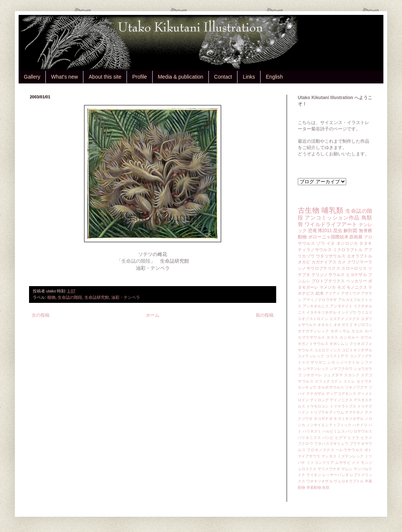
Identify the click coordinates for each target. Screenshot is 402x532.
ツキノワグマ (356, 387)
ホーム (153, 315)
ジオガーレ (313, 375)
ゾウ (321, 243)
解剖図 (350, 231)
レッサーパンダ (336, 475)
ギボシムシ (339, 344)
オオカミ (325, 325)
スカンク (352, 375)
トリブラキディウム (327, 412)
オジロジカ (347, 243)
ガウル (366, 337)
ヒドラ (353, 438)
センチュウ (307, 387)
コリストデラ (337, 356)
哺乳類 (332, 210)
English (274, 77)
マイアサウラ (309, 456)
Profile (140, 77)
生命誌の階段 (70, 297)
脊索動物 (314, 487)
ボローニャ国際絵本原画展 (335, 237)
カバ (368, 331)
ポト (368, 450)
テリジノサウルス (328, 275)
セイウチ (364, 381)
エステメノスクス (345, 319)
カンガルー (349, 337)
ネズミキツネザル (349, 419)
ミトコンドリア (320, 463)
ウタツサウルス (331, 256)
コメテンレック (311, 356)
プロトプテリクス (328, 281)
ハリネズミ (312, 431)
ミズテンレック (351, 456)
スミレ (350, 381)
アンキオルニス (316, 306)
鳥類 (367, 218)
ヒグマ (341, 438)
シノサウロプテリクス (319, 268)
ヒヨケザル (357, 275)
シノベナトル (348, 362)
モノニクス (357, 287)
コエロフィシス (328, 350)
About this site (105, 77)
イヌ (331, 243)
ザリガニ (318, 362)
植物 (51, 297)
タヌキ (366, 243)
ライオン (314, 475)
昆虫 (338, 231)
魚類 (326, 487)
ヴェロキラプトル (349, 481)
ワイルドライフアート (331, 224)
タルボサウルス (331, 387)
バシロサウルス (359, 431)
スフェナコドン (329, 381)
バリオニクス (310, 438)
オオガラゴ (343, 325)
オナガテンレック (314, 331)
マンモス (329, 456)
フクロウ (305, 444)
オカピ (304, 262)
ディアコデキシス (341, 394)
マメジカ (328, 287)
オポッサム (340, 331)
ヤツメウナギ (329, 469)
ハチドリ (360, 425)
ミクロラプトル (348, 250)
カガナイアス (324, 262)
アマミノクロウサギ (320, 300)
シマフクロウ (341, 369)
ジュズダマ (333, 375)
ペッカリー (357, 281)
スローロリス (354, 268)
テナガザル (316, 394)
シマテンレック (316, 369)
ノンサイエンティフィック (329, 425)
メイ (356, 463)
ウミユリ (365, 312)
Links (249, 77)
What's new (64, 77)
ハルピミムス (334, 431)
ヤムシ (347, 469)
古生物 (309, 210)
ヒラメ (366, 438)
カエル (357, 331)
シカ (331, 362)
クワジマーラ (360, 262)
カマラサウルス (312, 337)
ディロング (319, 400)
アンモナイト (341, 306)
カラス (332, 337)
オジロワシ (363, 325)
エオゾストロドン (313, 319)
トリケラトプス (343, 406)
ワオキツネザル (320, 481)
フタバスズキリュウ (331, 444)
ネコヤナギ (323, 419)
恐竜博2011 (320, 231)
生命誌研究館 (97, 297)
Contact (223, 77)
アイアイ (333, 293)
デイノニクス (341, 400)
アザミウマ (350, 293)
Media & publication (181, 77)
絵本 (320, 293)
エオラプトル (360, 256)
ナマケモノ (354, 412)
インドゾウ (347, 312)
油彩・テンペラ (126, 297)
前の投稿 (265, 315)
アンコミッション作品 (332, 218)
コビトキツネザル (357, 350)
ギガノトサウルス (313, 344)
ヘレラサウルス (350, 450)
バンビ (328, 438)
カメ (342, 262)
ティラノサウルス (315, 250)
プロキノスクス (320, 450)
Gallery (32, 77)
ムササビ (343, 463)
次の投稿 (41, 315)
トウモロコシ (318, 406)
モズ (341, 287)
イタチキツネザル (321, 312)
